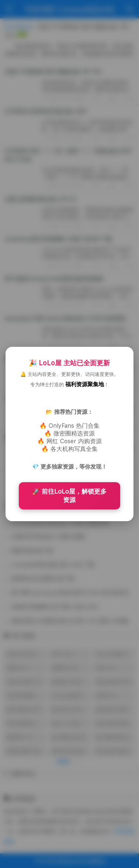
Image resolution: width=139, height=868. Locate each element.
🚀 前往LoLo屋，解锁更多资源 (69, 496)
